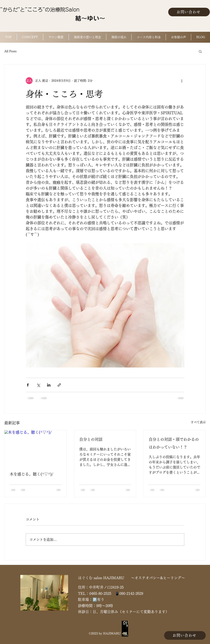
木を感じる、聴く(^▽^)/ (31, 474)
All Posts (10, 51)
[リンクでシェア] (59, 385)
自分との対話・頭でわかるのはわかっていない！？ (174, 443)
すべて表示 (198, 422)
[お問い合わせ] (189, 12)
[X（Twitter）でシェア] (38, 385)
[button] (200, 51)
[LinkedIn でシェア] (49, 385)
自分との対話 (91, 439)
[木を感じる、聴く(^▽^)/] (35, 448)
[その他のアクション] (182, 81)
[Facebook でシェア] (28, 385)
